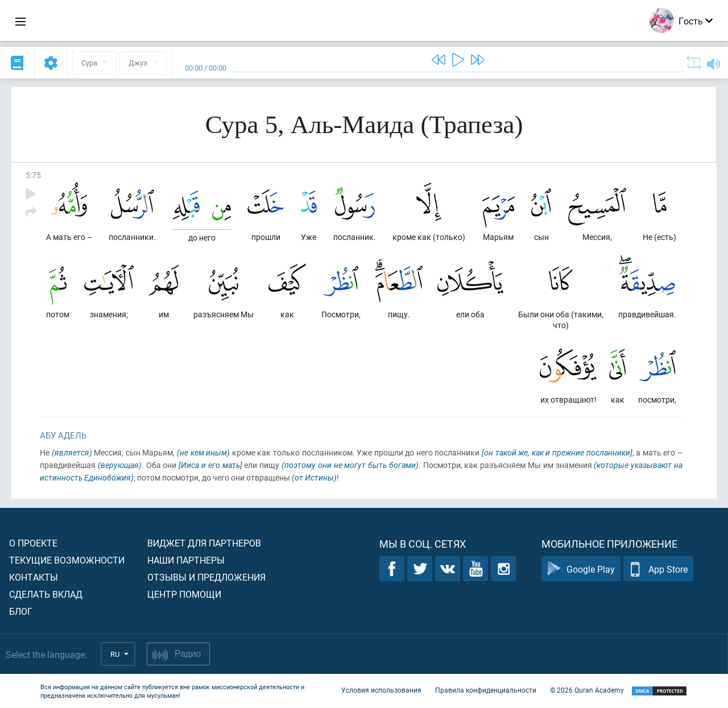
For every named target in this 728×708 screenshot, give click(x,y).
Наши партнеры (186, 560)
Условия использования (381, 690)
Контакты (34, 577)
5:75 (33, 175)
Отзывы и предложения (206, 577)
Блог (21, 611)
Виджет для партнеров (204, 543)
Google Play (581, 569)
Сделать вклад (46, 594)
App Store (658, 569)
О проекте (33, 543)
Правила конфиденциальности (486, 690)
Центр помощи (184, 594)
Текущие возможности (67, 560)
